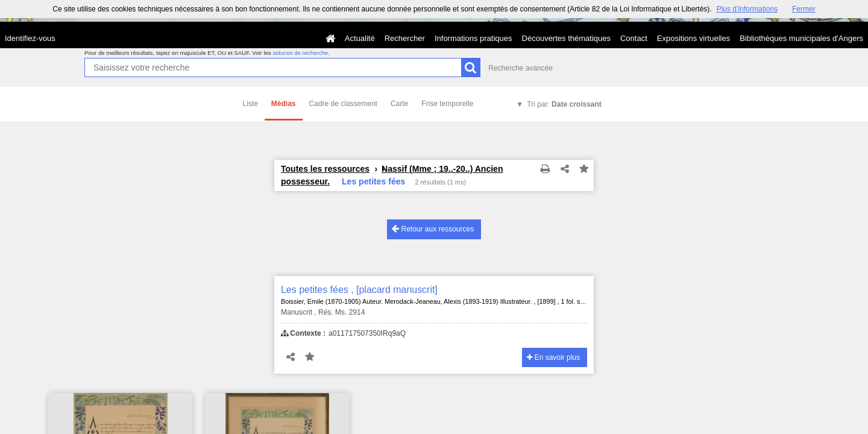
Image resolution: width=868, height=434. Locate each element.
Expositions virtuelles (693, 38)
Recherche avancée (520, 68)
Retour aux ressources (433, 229)
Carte (399, 104)
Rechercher (405, 38)
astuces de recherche (300, 53)
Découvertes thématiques (566, 38)
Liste (250, 104)
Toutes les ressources (325, 169)
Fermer (804, 9)
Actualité (360, 38)
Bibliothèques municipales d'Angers (801, 38)
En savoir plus (553, 357)
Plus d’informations (747, 9)
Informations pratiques (473, 38)
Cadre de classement (343, 104)
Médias (284, 104)
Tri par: (564, 104)
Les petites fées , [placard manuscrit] (359, 290)
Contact (634, 38)
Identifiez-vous (30, 38)
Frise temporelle (447, 104)
